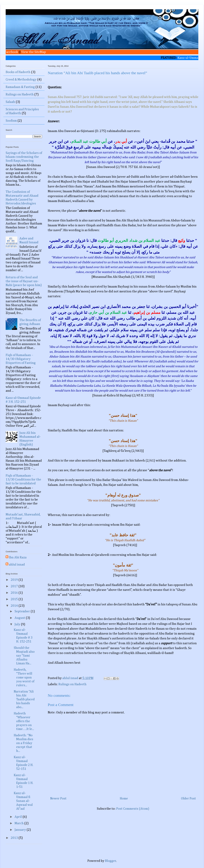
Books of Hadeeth (18, 72)
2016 (15, 593)
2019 (15, 580)
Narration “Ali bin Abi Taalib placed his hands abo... (24, 699)
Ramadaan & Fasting (20, 87)
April (19, 817)
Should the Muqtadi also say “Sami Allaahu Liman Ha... (24, 656)
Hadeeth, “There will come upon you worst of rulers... (24, 677)
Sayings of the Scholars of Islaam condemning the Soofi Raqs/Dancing (24, 157)
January (21, 830)
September (23, 611)
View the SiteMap (30, 52)
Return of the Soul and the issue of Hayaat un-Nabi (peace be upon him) (24, 281)
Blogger (110, 861)
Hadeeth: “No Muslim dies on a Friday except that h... (23, 743)
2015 (15, 599)
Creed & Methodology (21, 80)
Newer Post (58, 799)
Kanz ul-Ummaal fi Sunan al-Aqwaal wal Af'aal (23, 801)
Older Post (188, 799)
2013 (15, 838)
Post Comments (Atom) (133, 809)
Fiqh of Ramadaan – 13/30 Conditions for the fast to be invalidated (23, 480)
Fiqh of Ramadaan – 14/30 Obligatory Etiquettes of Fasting (21, 359)
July (18, 624)
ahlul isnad (17, 565)
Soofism (11, 121)
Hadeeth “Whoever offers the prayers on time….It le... (24, 721)
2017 (15, 586)
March (19, 823)
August (20, 618)
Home (124, 799)
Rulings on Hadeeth (72, 684)
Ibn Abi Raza (18, 557)
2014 (15, 606)
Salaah (10, 102)
